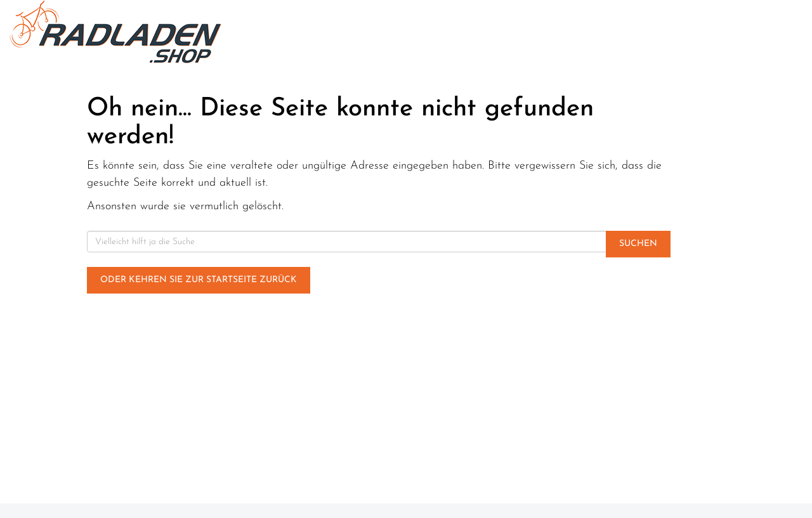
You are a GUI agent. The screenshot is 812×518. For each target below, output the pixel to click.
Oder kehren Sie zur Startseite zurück (199, 280)
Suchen (638, 244)
